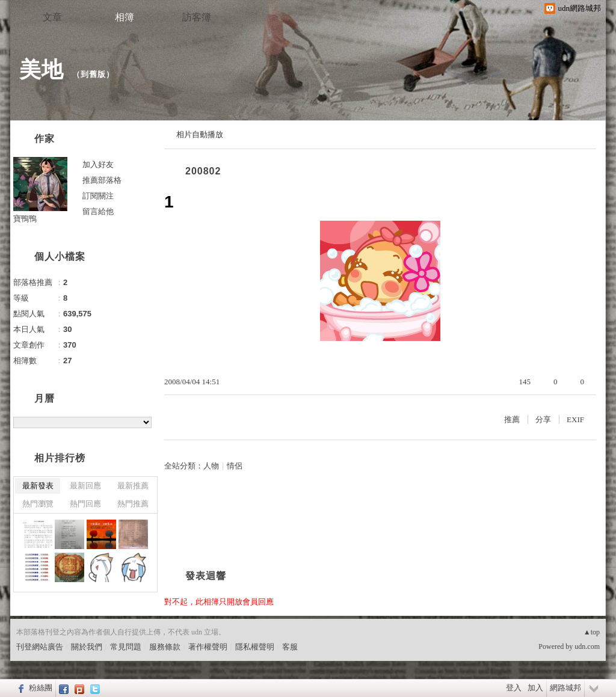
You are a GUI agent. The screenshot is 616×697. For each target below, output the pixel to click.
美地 (42, 69)
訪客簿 (197, 17)
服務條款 (165, 647)
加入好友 (98, 164)
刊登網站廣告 (40, 647)
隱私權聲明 (255, 647)
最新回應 (85, 486)
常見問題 (126, 647)
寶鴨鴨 (25, 219)
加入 (535, 688)
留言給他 (98, 211)
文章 (52, 17)
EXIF (575, 419)
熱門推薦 (133, 504)
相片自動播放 (200, 134)
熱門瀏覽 (38, 504)
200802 (203, 171)
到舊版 (93, 74)
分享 (543, 419)
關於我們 (87, 647)
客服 (290, 647)
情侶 (235, 466)
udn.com (587, 646)
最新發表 (38, 486)
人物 (211, 466)
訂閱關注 (98, 196)
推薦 (512, 419)
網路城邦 (565, 688)
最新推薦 (133, 486)
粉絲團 (41, 688)
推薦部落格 (102, 180)
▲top (592, 632)
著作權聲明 (208, 647)
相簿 (125, 17)
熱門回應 (85, 504)
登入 (514, 688)
